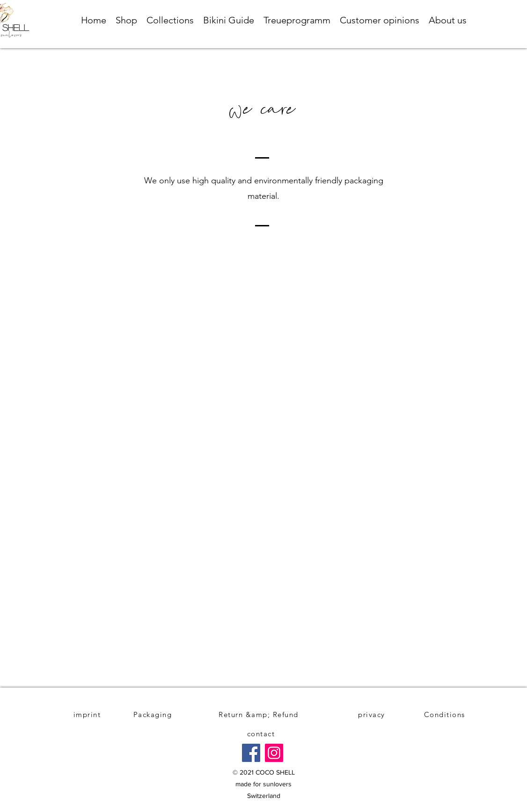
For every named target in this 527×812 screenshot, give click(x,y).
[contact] (262, 734)
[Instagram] (274, 753)
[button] (126, 20)
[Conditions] (445, 714)
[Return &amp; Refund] (260, 714)
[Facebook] (251, 753)
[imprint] (88, 714)
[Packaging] (154, 714)
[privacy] (373, 714)
